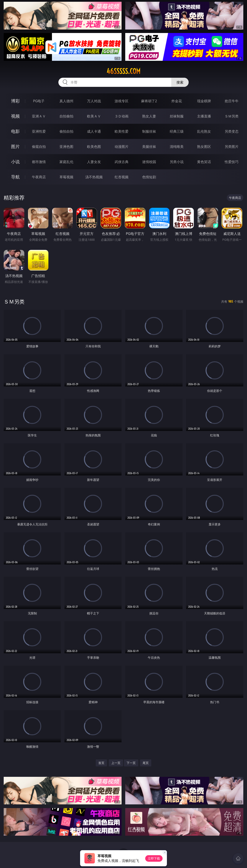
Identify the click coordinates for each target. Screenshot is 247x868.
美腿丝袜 (149, 147)
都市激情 (39, 162)
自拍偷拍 (66, 116)
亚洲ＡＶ (39, 116)
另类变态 (232, 131)
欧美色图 (94, 147)
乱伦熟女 (204, 131)
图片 (15, 146)
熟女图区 (204, 147)
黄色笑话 (204, 162)
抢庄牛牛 (232, 101)
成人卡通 (94, 131)
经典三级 (177, 131)
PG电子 (39, 101)
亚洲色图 (66, 147)
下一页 (131, 763)
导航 (15, 177)
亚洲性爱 (39, 131)
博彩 (15, 101)
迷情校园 (149, 162)
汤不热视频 (94, 177)
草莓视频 (66, 177)
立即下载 (154, 858)
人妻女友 (94, 162)
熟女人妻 (149, 116)
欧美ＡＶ (94, 116)
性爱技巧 (232, 162)
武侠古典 (122, 162)
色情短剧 (149, 177)
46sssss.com (123, 71)
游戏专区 (122, 101)
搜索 (180, 82)
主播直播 (204, 116)
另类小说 (177, 162)
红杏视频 (122, 177)
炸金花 (177, 101)
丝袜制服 (177, 116)
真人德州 (66, 101)
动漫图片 (122, 147)
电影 (15, 131)
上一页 (116, 763)
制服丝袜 (149, 131)
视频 (15, 116)
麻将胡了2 (149, 101)
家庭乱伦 (66, 162)
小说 (15, 162)
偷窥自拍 (39, 147)
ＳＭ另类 (232, 116)
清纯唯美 (177, 147)
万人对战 (94, 101)
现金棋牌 (204, 101)
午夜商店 (39, 177)
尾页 (146, 763)
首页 (101, 763)
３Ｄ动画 (122, 116)
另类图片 (232, 147)
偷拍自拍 (66, 131)
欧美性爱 (122, 131)
